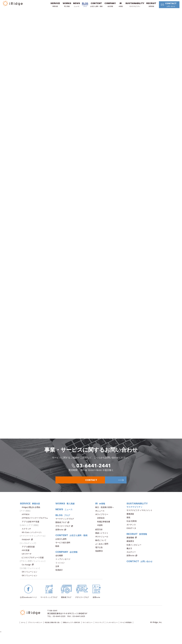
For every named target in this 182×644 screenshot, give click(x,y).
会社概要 (60, 560)
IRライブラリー (103, 519)
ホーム (24, 627)
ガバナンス (132, 529)
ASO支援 (27, 555)
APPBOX (27, 519)
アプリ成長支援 (29, 551)
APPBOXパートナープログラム (36, 522)
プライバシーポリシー (40, 627)
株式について (102, 545)
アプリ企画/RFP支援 (31, 526)
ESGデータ (132, 533)
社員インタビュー (135, 549)
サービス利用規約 (27, 630)
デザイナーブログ (63, 530)
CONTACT (166, 6)
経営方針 (100, 534)
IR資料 (100, 529)
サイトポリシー (109, 627)
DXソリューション (30, 576)
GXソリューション (30, 580)
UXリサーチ (28, 558)
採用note (59, 534)
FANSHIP (27, 544)
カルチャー (132, 556)
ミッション (61, 567)
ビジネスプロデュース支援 (33, 562)
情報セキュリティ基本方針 (88, 627)
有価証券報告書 (104, 526)
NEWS (73, 6)
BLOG (81, 6)
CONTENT (92, 6)
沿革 (58, 571)
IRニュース (101, 515)
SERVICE (51, 6)
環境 (129, 522)
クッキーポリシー (141, 627)
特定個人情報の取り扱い (63, 627)
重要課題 (131, 518)
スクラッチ (27, 533)
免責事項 (100, 555)
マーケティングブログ (66, 523)
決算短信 (101, 522)
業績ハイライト (103, 537)
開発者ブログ (61, 527)
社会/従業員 (133, 525)
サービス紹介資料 (64, 547)
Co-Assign (28, 569)
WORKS (63, 6)
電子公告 (100, 552)
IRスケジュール (103, 541)
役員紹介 (60, 574)
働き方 (130, 553)
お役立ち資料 (62, 543)
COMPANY (106, 6)
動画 (58, 550)
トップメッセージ (64, 563)
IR (117, 6)
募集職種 (132, 542)
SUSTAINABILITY (131, 6)
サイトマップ (124, 627)
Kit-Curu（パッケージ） (33, 537)
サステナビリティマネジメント (140, 515)
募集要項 (131, 546)
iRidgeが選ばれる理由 (32, 512)
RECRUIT (147, 6)
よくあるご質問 (103, 548)
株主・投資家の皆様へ (105, 512)
